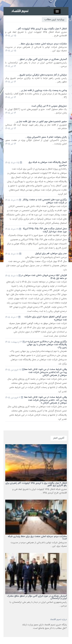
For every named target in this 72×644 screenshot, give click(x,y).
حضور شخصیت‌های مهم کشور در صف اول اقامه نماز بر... (41, 122)
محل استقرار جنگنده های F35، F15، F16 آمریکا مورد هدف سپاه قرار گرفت (45, 230)
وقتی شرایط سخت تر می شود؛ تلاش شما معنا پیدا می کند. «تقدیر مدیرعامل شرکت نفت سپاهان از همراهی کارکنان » (45, 400)
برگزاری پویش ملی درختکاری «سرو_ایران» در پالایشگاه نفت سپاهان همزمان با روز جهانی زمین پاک (46, 345)
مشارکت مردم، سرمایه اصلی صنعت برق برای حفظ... (43, 44)
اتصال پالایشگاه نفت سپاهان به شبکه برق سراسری (48, 164)
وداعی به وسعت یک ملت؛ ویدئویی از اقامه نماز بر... (43, 91)
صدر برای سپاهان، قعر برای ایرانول (51, 254)
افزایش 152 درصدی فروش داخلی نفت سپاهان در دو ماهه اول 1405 (44, 277)
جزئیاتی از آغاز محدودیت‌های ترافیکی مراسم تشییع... (42, 75)
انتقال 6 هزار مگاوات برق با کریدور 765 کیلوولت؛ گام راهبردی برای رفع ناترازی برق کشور (36, 484)
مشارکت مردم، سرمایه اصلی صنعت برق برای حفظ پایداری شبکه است (37, 538)
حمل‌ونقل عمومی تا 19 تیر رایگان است (49, 106)
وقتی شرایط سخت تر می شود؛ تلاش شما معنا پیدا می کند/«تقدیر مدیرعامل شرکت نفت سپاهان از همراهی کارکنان (45, 372)
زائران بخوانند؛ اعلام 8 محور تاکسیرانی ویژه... (46, 137)
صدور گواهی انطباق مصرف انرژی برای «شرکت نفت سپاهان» (46, 318)
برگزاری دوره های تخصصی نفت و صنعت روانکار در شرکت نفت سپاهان (45, 201)
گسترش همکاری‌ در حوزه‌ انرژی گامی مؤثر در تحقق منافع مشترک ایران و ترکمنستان (37, 597)
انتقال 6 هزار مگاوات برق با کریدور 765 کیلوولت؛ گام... (41, 29)
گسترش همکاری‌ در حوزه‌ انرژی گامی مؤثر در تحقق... (42, 59)
